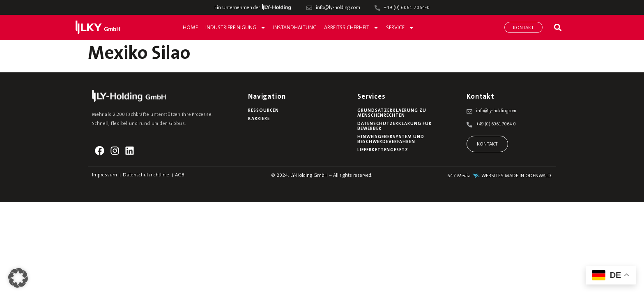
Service (400, 28)
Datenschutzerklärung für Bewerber (394, 126)
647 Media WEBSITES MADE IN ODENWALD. (500, 176)
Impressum (105, 175)
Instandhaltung (295, 28)
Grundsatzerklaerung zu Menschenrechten (392, 113)
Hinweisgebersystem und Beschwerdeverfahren (391, 140)
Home (190, 28)
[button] (558, 27)
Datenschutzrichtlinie (146, 175)
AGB (180, 175)
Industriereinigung (236, 28)
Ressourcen (263, 111)
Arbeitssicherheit (351, 28)
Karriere (259, 119)
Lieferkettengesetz (383, 150)
